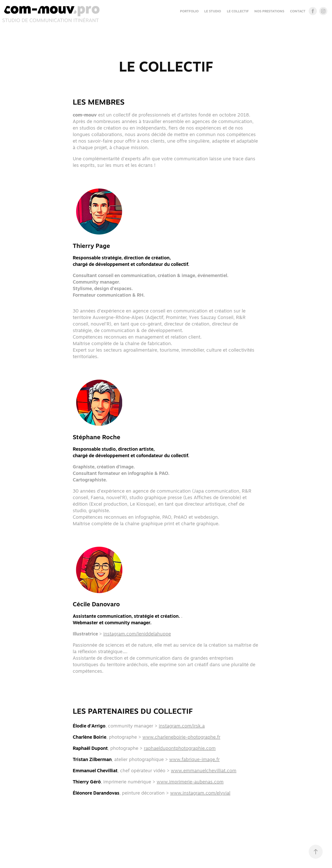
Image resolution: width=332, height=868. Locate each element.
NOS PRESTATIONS (269, 11)
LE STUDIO (213, 11)
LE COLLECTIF (238, 11)
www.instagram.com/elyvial (200, 793)
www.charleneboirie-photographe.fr (181, 737)
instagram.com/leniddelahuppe (137, 634)
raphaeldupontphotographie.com (180, 748)
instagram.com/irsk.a (182, 726)
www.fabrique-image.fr (194, 759)
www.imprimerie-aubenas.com (190, 782)
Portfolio (189, 11)
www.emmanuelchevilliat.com (204, 770)
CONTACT (298, 11)
